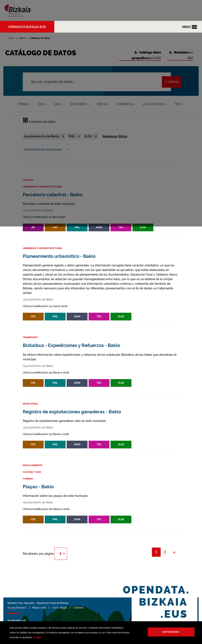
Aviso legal (60, 608)
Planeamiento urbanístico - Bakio (59, 256)
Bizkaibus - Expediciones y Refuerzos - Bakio (71, 345)
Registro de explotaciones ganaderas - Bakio (72, 412)
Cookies (37, 637)
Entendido (171, 632)
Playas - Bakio (38, 487)
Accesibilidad (17, 608)
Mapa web (39, 608)
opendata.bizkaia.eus (27, 27)
